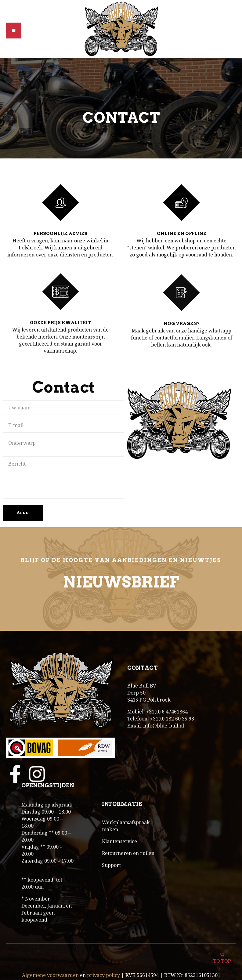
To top (222, 957)
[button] (14, 31)
